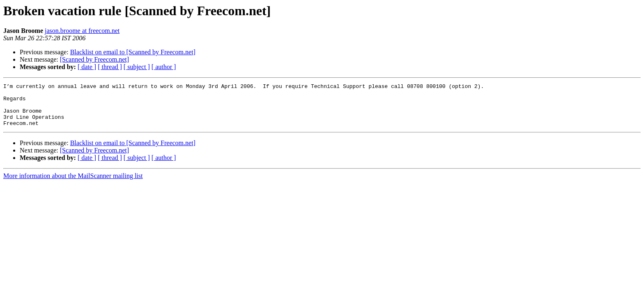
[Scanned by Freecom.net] (94, 59)
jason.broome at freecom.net (82, 31)
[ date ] (87, 67)
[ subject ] (137, 67)
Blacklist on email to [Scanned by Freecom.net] (133, 52)
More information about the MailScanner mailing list (73, 184)
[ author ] (164, 67)
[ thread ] (110, 67)
